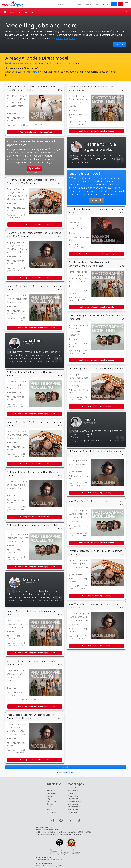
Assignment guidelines (66, 772)
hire (114, 4)
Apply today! (35, 168)
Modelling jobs (52, 793)
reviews (60, 4)
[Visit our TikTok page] (79, 821)
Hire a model (96, 200)
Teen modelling (73, 793)
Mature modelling (73, 810)
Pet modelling (72, 812)
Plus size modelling (74, 807)
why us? (79, 4)
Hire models (51, 791)
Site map (50, 810)
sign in (106, 4)
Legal (49, 807)
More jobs (65, 767)
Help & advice (52, 801)
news (69, 4)
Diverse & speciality (74, 801)
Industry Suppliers (66, 38)
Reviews (50, 796)
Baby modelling (73, 799)
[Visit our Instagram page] (52, 821)
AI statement (51, 812)
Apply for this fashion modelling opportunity (35, 132)
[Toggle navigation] (127, 4)
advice (89, 4)
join (121, 4)
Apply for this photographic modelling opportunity (35, 328)
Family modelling (73, 804)
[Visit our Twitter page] (70, 821)
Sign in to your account (17, 63)
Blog (49, 799)
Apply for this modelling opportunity (35, 224)
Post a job (119, 44)
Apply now (32, 72)
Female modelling (73, 788)
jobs (97, 4)
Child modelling (73, 796)
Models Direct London (44, 857)
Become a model (53, 788)
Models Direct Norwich (44, 864)
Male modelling (73, 791)
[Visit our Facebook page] (61, 821)
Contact (50, 804)
